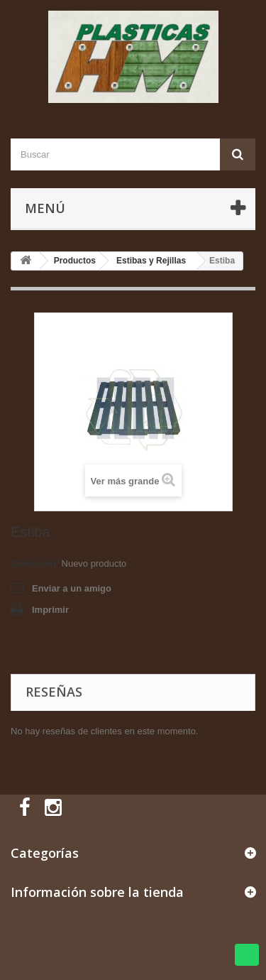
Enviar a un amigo (72, 588)
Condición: (35, 563)
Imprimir (50, 610)
